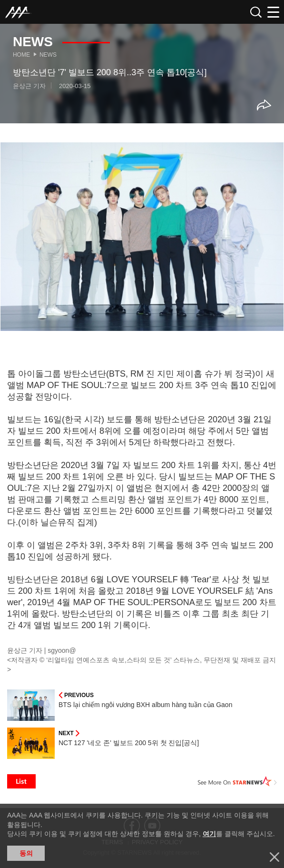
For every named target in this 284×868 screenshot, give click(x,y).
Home (21, 55)
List (21, 781)
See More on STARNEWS (237, 781)
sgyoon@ (62, 650)
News (48, 55)
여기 (209, 834)
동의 (26, 853)
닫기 (274, 857)
